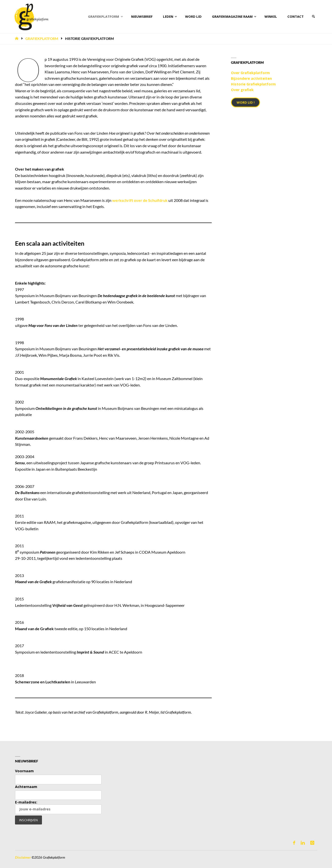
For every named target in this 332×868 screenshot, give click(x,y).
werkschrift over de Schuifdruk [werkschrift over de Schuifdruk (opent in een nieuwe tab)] (140, 200)
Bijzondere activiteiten (251, 78)
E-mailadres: (58, 807)
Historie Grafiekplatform (253, 84)
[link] (312, 17)
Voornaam (24, 771)
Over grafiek (242, 90)
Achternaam (26, 787)
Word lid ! (246, 102)
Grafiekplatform (42, 39)
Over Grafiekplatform (250, 73)
